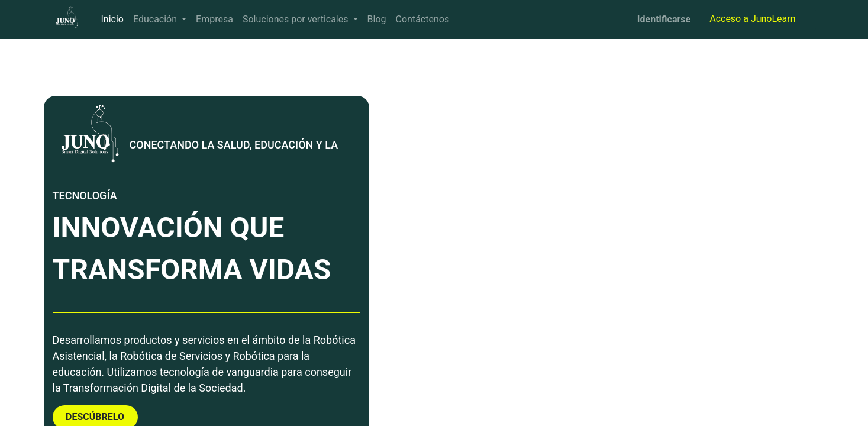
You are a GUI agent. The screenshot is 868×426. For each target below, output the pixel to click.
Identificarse (664, 19)
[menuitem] (112, 20)
